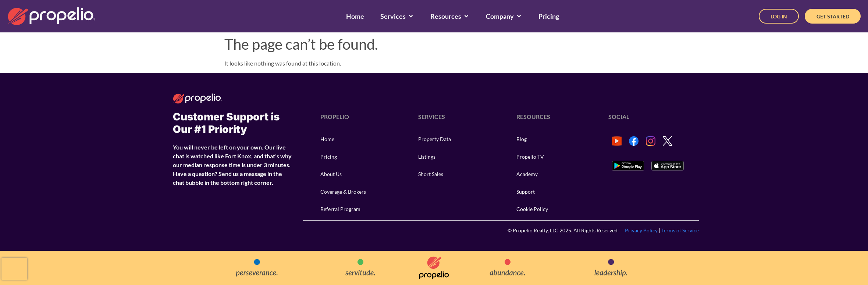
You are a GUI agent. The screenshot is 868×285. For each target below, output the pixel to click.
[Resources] (450, 16)
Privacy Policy (641, 230)
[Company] (504, 16)
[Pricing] (549, 16)
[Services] (397, 16)
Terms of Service (680, 230)
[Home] (355, 16)
